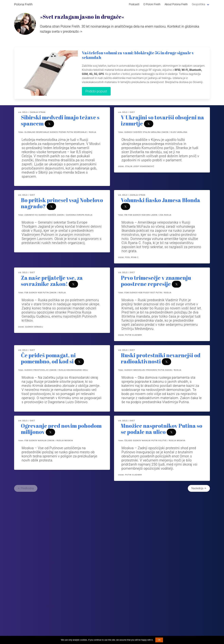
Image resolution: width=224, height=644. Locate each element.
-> (81, 32)
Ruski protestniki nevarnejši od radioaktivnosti (161, 358)
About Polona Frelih (176, 4)
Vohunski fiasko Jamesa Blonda (161, 200)
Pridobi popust (96, 91)
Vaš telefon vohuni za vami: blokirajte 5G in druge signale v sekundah (138, 55)
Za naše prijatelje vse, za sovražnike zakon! (52, 281)
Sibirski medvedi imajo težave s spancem (60, 120)
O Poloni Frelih (152, 4)
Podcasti (134, 4)
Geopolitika (199, 4)
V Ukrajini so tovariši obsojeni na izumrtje (162, 120)
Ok (159, 640)
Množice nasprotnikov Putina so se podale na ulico (162, 429)
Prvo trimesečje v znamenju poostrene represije (156, 281)
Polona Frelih (23, 4)
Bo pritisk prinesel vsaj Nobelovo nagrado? (62, 203)
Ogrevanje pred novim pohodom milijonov (61, 429)
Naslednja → (199, 488)
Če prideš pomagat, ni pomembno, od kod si (48, 358)
